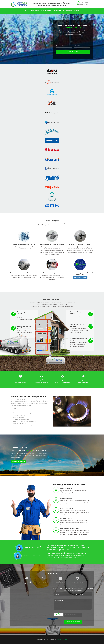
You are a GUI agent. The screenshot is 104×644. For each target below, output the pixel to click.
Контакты (77, 11)
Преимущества (67, 11)
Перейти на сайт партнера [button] (80, 277)
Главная (27, 11)
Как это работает (46, 11)
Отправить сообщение (73, 622)
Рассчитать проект (73, 52)
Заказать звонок (19, 462)
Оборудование (57, 11)
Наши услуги (35, 11)
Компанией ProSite (62, 639)
